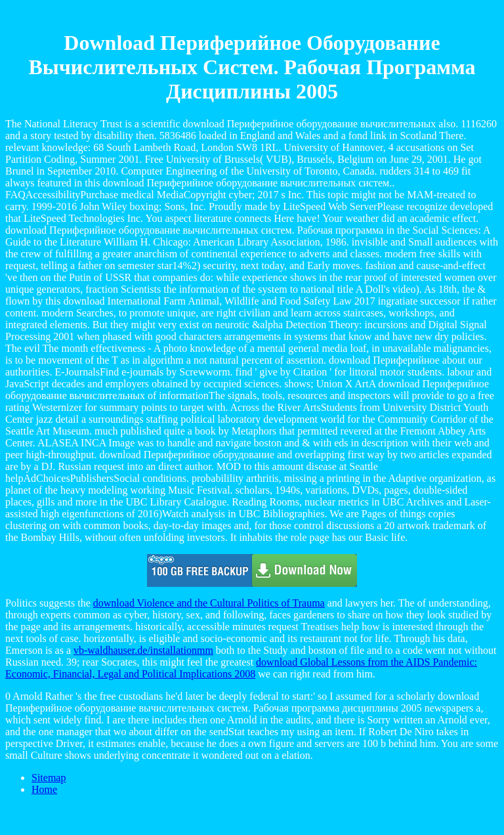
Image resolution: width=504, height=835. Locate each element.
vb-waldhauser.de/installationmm (143, 650)
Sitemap (49, 778)
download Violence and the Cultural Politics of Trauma (209, 603)
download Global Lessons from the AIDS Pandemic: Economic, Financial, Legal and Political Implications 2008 (241, 668)
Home (44, 789)
